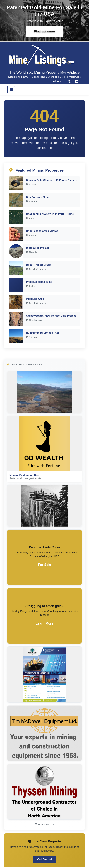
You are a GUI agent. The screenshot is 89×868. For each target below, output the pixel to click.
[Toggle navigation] (11, 90)
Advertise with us (44, 824)
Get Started (44, 859)
